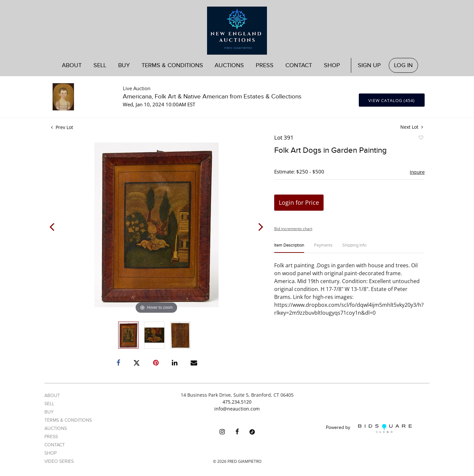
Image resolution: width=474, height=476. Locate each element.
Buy (124, 65)
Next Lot (412, 127)
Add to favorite (421, 139)
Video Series (59, 461)
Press (265, 65)
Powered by (369, 428)
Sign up (369, 65)
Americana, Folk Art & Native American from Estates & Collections (212, 97)
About (72, 65)
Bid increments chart (293, 229)
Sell (100, 65)
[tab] (289, 248)
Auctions (229, 65)
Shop (332, 65)
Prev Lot (62, 127)
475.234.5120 (237, 402)
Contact (299, 65)
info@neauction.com (237, 409)
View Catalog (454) (392, 100)
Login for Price (299, 202)
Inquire (417, 172)
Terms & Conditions (172, 65)
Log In (403, 65)
